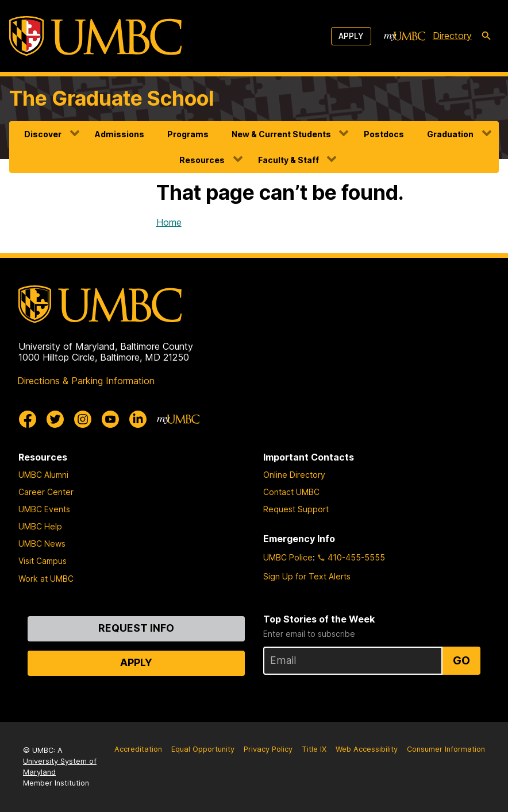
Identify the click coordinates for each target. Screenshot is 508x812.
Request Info (136, 628)
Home (169, 222)
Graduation (450, 134)
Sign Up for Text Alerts (307, 576)
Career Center (46, 492)
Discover (43, 134)
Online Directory (294, 475)
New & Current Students (281, 134)
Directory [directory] (452, 36)
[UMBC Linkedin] (138, 419)
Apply (351, 36)
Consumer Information (446, 749)
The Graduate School (112, 98)
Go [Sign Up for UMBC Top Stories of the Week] (461, 660)
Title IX (314, 749)
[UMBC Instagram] (83, 419)
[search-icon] (486, 36)
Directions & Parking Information (86, 381)
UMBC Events (44, 509)
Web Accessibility (367, 749)
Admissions (120, 134)
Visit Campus (43, 561)
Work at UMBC (46, 579)
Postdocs (384, 134)
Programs (188, 134)
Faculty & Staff (288, 160)
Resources (202, 160)
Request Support (296, 509)
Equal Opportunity (203, 749)
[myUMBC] (405, 36)
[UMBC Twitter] (55, 419)
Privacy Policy (268, 749)
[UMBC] (95, 36)
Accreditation (138, 749)
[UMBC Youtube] (110, 419)
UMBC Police (288, 557)
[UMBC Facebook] (28, 419)
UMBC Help (40, 526)
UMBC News (42, 544)
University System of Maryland (60, 767)
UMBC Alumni (43, 475)
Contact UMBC (291, 492)
